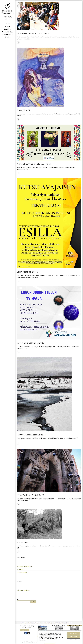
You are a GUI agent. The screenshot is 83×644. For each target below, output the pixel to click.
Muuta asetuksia (73, 640)
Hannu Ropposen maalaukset (31, 435)
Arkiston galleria (74, 626)
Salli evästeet (73, 634)
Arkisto (7, 37)
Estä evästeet (74, 637)
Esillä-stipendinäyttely (28, 272)
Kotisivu (7, 24)
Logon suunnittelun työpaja (30, 343)
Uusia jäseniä (23, 110)
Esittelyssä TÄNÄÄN (59, 626)
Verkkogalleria (43, 626)
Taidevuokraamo (7, 32)
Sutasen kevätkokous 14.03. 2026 (33, 33)
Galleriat (7, 29)
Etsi (18, 600)
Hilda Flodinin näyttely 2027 (30, 495)
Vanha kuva (22, 542)
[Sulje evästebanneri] (81, 632)
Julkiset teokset (7, 34)
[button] (30, 623)
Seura (7, 26)
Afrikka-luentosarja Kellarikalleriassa (34, 164)
